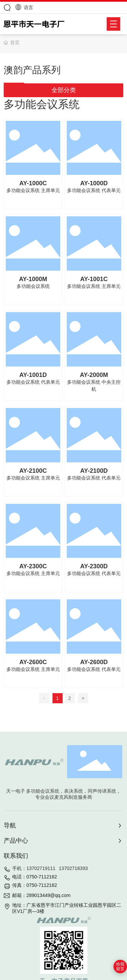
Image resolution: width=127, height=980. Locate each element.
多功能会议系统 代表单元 (94, 190)
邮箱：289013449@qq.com (41, 895)
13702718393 (73, 868)
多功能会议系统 (33, 286)
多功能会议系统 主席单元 (33, 190)
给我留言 (120, 967)
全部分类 (64, 90)
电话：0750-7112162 (35, 877)
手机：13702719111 (34, 868)
